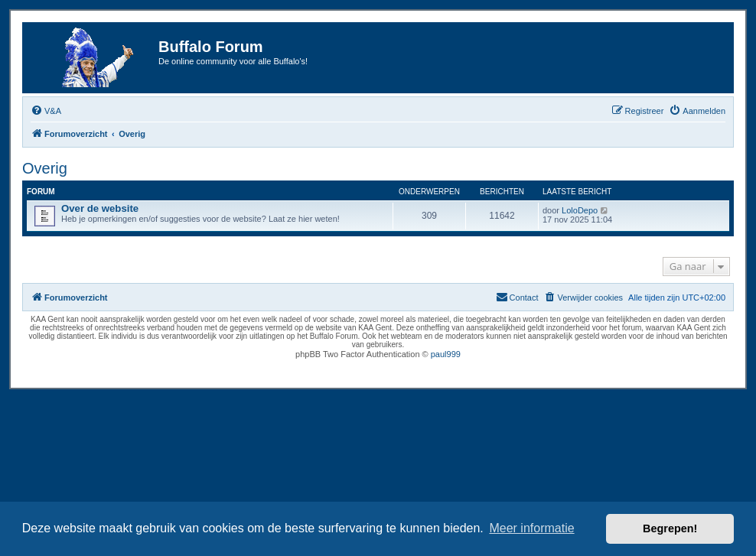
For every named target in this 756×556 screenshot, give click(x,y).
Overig (45, 168)
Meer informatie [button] (531, 528)
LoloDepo (580, 210)
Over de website (100, 208)
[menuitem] (46, 111)
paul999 (446, 354)
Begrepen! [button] (670, 528)
